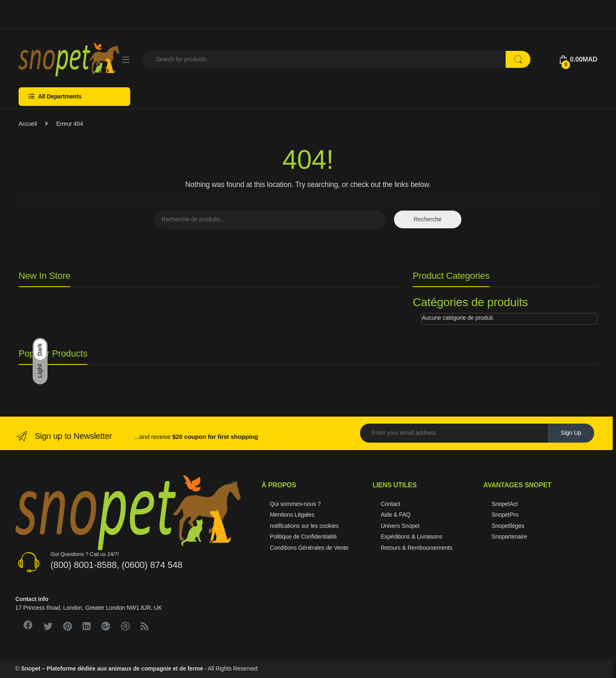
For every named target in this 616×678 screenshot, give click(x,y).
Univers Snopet (400, 526)
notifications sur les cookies (304, 526)
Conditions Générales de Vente (309, 548)
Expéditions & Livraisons (412, 537)
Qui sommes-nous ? (295, 504)
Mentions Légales (292, 515)
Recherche (428, 219)
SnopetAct (505, 504)
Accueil (28, 124)
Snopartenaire (509, 537)
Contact (390, 504)
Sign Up (571, 433)
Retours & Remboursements (417, 548)
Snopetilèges (508, 526)
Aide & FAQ (396, 515)
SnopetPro (505, 515)
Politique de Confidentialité (303, 537)
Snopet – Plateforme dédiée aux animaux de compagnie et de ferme (112, 668)
